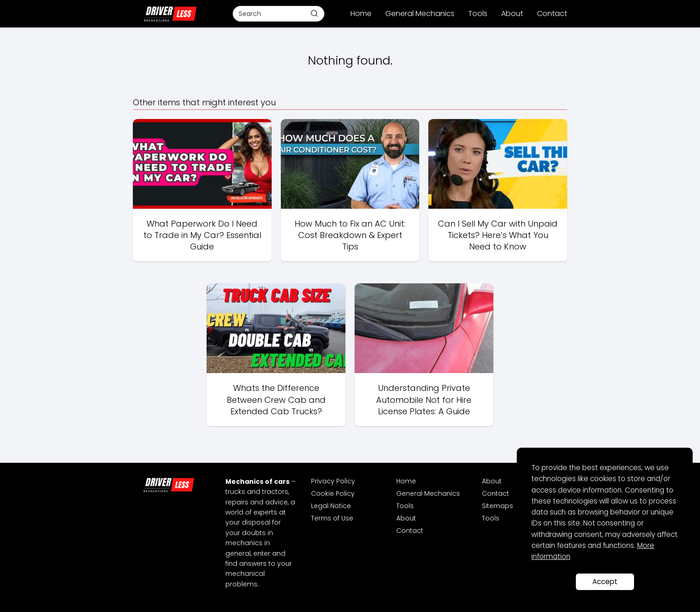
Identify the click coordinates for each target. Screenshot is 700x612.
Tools (478, 14)
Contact (552, 14)
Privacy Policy (333, 481)
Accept (605, 582)
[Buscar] (314, 13)
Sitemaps (498, 506)
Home (361, 14)
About (512, 14)
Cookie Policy (333, 493)
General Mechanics (420, 14)
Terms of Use (332, 518)
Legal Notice (331, 506)
